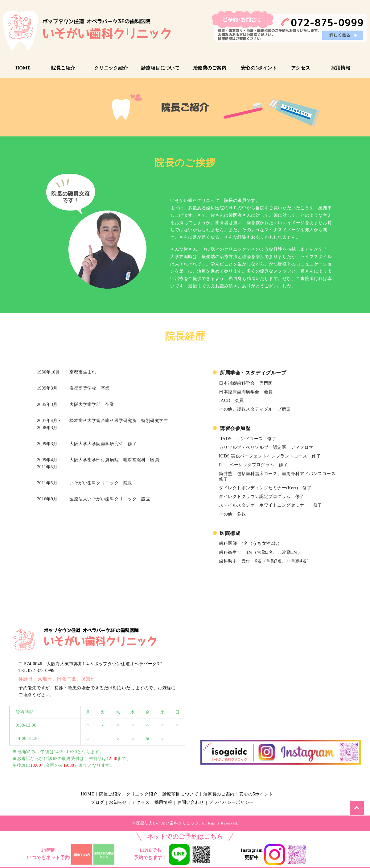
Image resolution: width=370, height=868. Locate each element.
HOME (23, 68)
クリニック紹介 (111, 68)
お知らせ (121, 802)
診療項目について (160, 68)
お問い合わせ (201, 802)
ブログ (99, 802)
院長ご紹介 (63, 68)
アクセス (301, 68)
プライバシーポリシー (245, 802)
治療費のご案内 (210, 68)
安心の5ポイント (259, 68)
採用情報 (341, 68)
